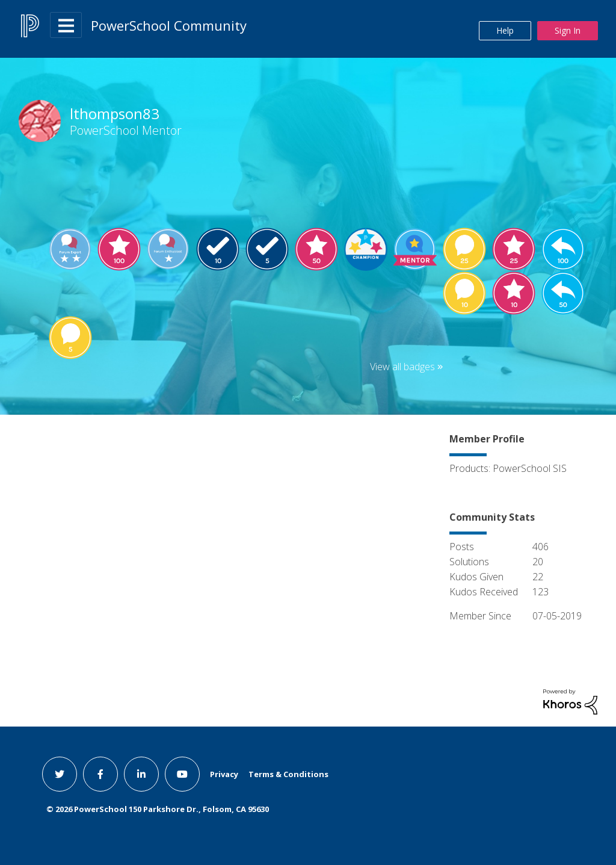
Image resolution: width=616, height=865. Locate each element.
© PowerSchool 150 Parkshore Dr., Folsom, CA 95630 (158, 809)
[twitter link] (60, 774)
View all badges (402, 367)
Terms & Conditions (288, 774)
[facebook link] (100, 774)
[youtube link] (182, 774)
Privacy (224, 774)
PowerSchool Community (169, 25)
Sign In (568, 30)
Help (505, 30)
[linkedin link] (141, 774)
